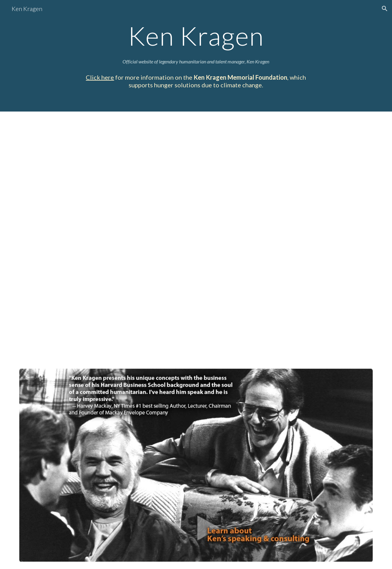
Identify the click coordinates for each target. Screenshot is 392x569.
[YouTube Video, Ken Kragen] (196, 239)
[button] (385, 9)
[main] (196, 36)
